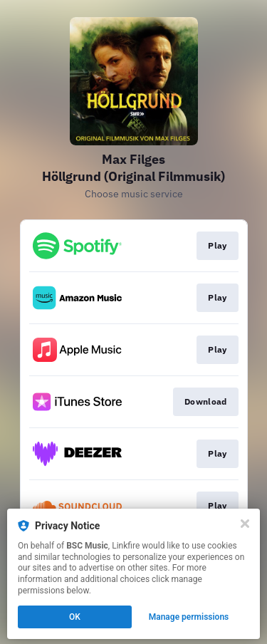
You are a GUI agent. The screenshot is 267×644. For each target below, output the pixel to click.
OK (75, 617)
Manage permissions (189, 617)
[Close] (245, 524)
